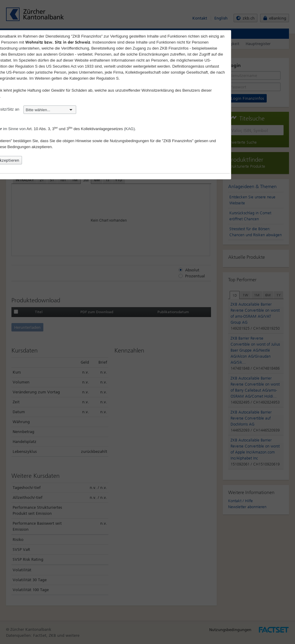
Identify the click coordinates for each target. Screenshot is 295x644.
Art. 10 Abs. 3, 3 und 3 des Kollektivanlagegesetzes (75, 129)
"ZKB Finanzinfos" (178, 141)
